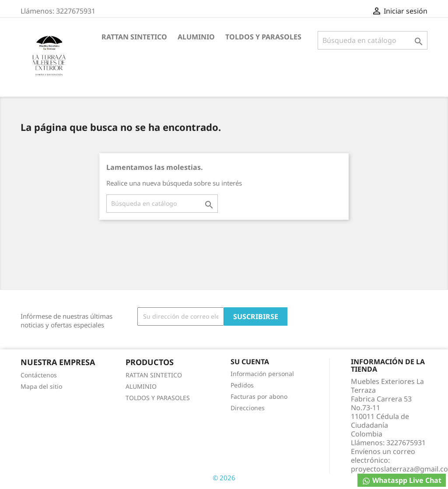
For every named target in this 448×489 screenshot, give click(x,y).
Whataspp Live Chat (402, 480)
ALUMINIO (196, 37)
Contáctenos (39, 375)
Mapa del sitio (41, 386)
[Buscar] (373, 40)
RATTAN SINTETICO (134, 37)
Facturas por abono (259, 396)
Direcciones (248, 408)
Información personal (262, 374)
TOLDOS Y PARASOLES (263, 37)
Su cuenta (250, 362)
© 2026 (224, 478)
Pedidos (242, 385)
